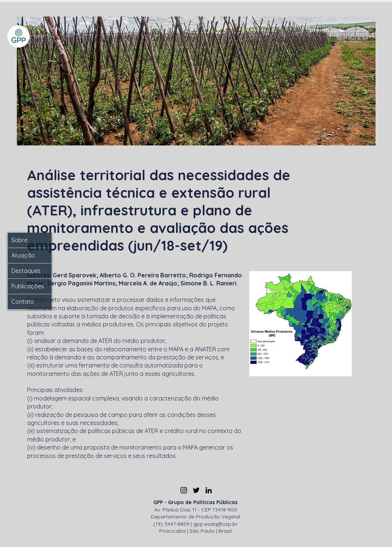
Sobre (19, 240)
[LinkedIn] (209, 490)
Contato (23, 302)
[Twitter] (196, 490)
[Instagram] (184, 490)
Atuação (23, 255)
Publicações (28, 286)
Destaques (26, 271)
